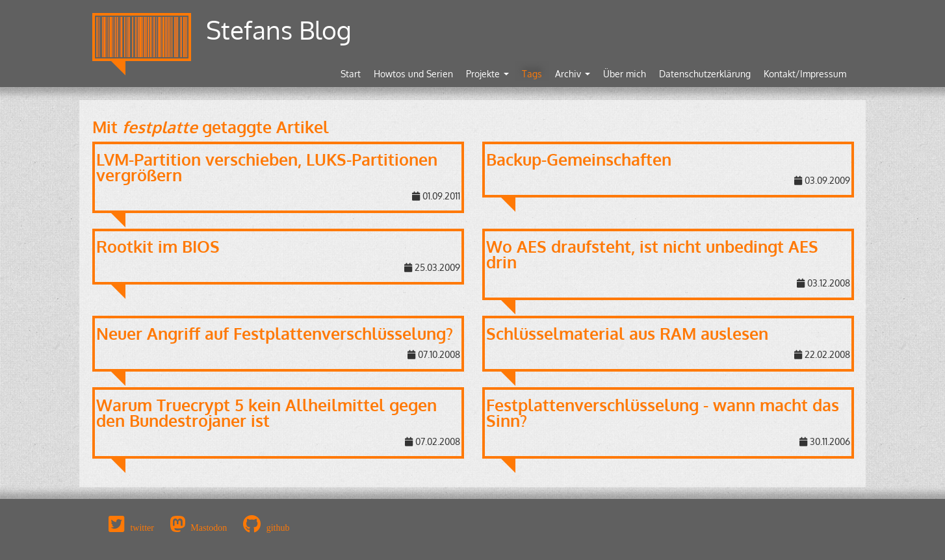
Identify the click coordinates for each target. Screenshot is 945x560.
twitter (142, 528)
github (278, 528)
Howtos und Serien (413, 74)
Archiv (573, 74)
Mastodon (209, 528)
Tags (532, 74)
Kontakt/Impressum (805, 74)
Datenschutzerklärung (705, 74)
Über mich (625, 74)
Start (351, 74)
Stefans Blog (279, 30)
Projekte (487, 74)
